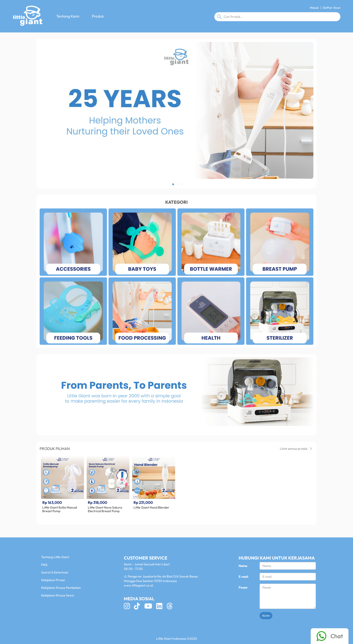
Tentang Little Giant (55, 557)
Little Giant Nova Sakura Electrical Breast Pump (105, 509)
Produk (98, 16)
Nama (243, 566)
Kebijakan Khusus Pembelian (61, 588)
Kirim (266, 616)
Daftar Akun (332, 8)
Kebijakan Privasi (53, 580)
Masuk (314, 8)
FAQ (44, 565)
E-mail (243, 577)
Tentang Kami (68, 16)
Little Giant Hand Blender (151, 507)
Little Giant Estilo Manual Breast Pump (60, 509)
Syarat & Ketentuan (55, 572)
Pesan (243, 587)
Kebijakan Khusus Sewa (58, 595)
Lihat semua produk (296, 449)
